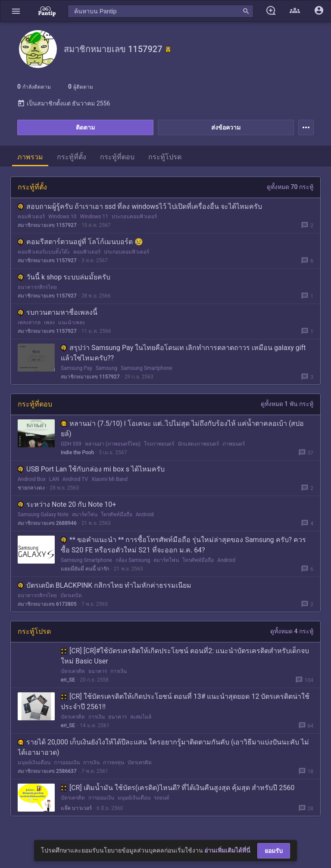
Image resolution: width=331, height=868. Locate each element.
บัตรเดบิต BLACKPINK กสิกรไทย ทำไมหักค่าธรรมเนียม (105, 585)
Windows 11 (94, 217)
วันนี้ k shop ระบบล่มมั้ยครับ (64, 277)
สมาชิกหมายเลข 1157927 (47, 225)
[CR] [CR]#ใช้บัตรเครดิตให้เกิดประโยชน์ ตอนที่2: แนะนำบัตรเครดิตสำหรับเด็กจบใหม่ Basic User (185, 656)
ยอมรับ (274, 851)
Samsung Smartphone (146, 368)
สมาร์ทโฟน (85, 515)
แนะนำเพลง (72, 322)
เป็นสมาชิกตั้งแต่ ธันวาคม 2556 (64, 103)
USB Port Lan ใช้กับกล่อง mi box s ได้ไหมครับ (91, 469)
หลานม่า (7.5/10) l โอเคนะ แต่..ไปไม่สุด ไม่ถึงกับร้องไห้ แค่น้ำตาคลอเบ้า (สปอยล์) (182, 429)
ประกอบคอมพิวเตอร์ (134, 217)
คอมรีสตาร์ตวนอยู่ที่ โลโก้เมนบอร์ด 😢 (80, 242)
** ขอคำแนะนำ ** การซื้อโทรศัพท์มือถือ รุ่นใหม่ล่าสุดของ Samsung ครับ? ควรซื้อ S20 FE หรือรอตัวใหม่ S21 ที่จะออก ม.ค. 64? (183, 545)
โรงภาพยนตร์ (159, 444)
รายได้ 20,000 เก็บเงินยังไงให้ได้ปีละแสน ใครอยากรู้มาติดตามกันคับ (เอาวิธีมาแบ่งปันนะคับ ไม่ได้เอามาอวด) (163, 747)
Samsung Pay (77, 368)
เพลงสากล (29, 322)
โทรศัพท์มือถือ (117, 515)
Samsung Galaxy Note (43, 515)
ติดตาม (85, 127)
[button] (16, 11)
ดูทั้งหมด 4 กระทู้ (292, 631)
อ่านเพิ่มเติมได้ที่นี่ (227, 850)
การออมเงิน (67, 763)
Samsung (106, 368)
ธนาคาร (98, 671)
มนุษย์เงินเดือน (34, 763)
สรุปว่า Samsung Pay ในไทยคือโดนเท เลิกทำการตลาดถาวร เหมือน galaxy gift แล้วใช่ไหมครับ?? (183, 353)
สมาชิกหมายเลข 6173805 (47, 604)
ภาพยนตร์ (234, 444)
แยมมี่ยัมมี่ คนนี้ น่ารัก (85, 569)
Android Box (32, 479)
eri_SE (68, 680)
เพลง (49, 322)
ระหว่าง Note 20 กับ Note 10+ (67, 504)
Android (145, 515)
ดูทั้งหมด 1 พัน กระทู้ (287, 404)
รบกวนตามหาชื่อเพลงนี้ (58, 312)
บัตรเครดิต (73, 671)
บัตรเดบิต (71, 595)
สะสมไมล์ (141, 717)
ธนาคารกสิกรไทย (37, 287)
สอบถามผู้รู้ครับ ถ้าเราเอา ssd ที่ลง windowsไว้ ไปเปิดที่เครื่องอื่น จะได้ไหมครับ (140, 206)
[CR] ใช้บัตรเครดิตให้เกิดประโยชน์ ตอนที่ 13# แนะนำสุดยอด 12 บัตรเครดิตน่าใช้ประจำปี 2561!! (185, 702)
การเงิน (119, 671)
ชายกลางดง (31, 488)
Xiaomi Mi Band (109, 479)
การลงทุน (114, 763)
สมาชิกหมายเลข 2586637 (47, 771)
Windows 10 (62, 217)
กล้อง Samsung (133, 560)
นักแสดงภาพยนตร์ (198, 444)
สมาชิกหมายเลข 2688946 (47, 523)
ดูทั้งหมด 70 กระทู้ (290, 187)
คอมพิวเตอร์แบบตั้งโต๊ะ (44, 252)
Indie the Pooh (77, 453)
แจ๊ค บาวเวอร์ (76, 808)
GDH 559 (71, 444)
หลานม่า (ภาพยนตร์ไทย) (113, 444)
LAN (54, 479)
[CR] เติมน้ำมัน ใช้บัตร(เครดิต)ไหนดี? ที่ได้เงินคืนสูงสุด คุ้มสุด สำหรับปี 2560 (178, 788)
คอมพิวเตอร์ (31, 217)
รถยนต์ (162, 798)
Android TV (75, 479)
